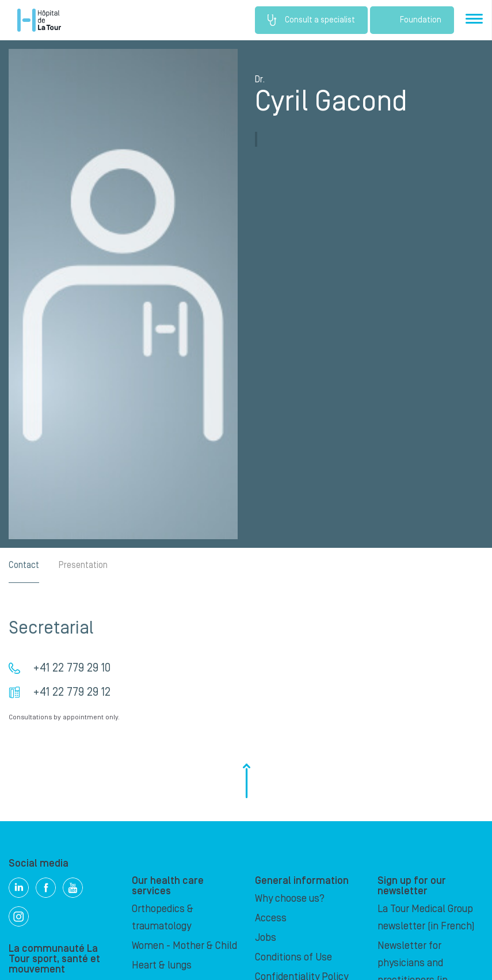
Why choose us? (290, 899)
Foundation (412, 20)
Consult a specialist (311, 20)
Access (271, 918)
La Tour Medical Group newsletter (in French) (426, 918)
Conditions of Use (293, 957)
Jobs (266, 938)
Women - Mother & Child (184, 946)
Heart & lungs (162, 965)
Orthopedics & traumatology (163, 918)
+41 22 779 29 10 (72, 668)
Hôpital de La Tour (39, 20)
